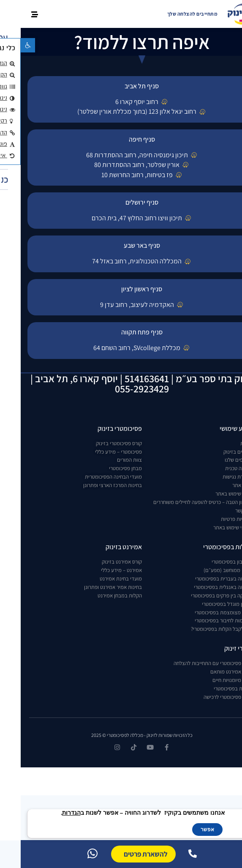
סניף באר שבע (121, 245)
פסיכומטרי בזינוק (99, 429)
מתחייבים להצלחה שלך (172, 14)
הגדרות (51, 813)
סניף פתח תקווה (121, 332)
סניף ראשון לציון (121, 289)
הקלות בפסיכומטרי (207, 547)
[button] (7, 45)
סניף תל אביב (121, 86)
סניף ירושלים (121, 202)
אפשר (187, 830)
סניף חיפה (121, 139)
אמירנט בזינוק (103, 547)
